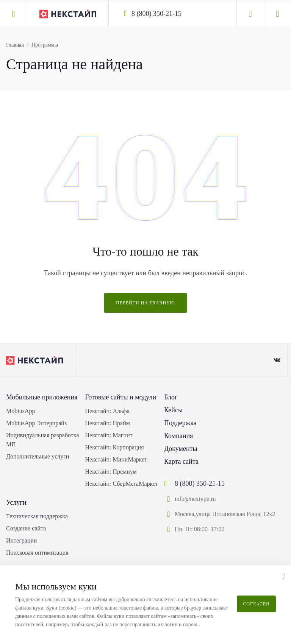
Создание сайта (26, 528)
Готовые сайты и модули (121, 397)
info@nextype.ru (195, 499)
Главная (15, 45)
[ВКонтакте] (277, 360)
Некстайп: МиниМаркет (116, 459)
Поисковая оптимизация (37, 553)
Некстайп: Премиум (111, 472)
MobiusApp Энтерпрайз (36, 423)
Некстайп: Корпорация (115, 447)
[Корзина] (277, 14)
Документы (181, 449)
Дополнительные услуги (38, 456)
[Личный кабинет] (250, 14)
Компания (178, 436)
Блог (171, 397)
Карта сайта (181, 462)
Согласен (256, 604)
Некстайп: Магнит (109, 435)
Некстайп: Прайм (108, 423)
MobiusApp (20, 411)
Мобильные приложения (42, 397)
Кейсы (173, 410)
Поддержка (180, 423)
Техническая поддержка (37, 516)
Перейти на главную (145, 303)
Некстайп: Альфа (107, 411)
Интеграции (22, 540)
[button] (13, 14)
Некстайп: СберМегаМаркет (122, 484)
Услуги (16, 502)
